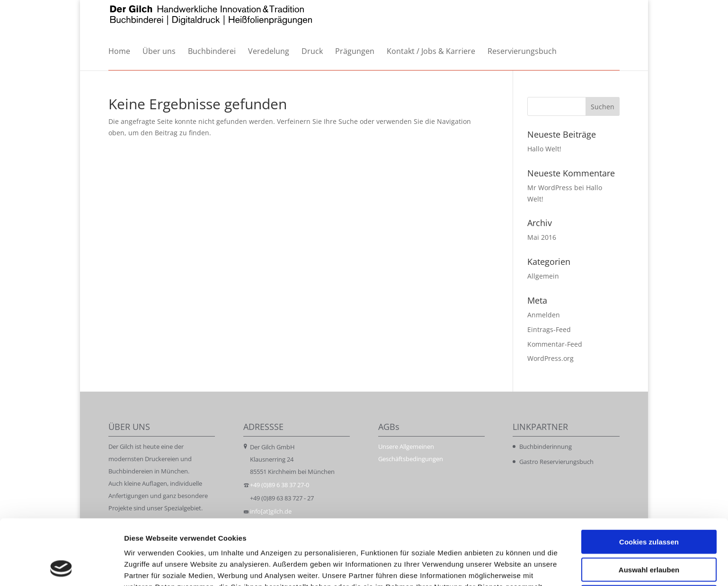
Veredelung (269, 52)
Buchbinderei (212, 52)
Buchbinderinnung (546, 446)
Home (119, 52)
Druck (312, 52)
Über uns (159, 52)
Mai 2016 (542, 237)
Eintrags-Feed (549, 329)
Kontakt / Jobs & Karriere (431, 52)
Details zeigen (503, 567)
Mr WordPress (550, 188)
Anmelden (544, 315)
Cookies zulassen (649, 480)
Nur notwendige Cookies (649, 536)
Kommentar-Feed (555, 344)
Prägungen (355, 52)
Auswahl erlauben (649, 508)
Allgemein (543, 276)
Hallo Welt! (544, 149)
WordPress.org (550, 358)
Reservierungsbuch (522, 52)
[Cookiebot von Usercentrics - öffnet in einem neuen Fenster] (61, 568)
